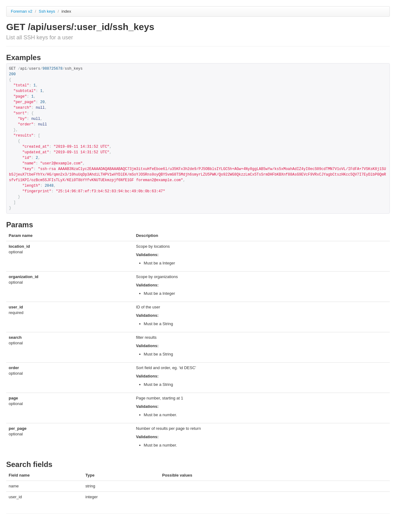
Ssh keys (47, 11)
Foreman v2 (22, 11)
